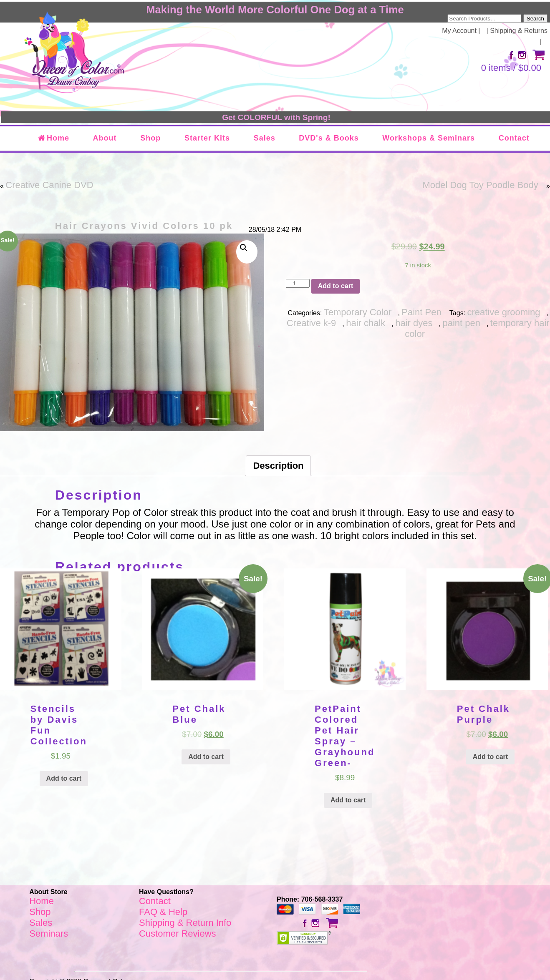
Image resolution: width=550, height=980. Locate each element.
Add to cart (336, 286)
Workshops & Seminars (429, 138)
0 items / (511, 68)
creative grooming (504, 312)
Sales (265, 138)
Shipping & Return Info (185, 923)
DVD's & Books (329, 138)
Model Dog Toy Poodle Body (480, 185)
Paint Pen (421, 312)
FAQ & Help (163, 912)
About (105, 138)
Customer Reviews (178, 934)
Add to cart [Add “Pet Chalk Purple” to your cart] (490, 757)
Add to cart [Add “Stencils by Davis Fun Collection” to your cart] (64, 778)
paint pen (461, 323)
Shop (150, 138)
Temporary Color (358, 312)
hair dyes (414, 323)
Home (53, 138)
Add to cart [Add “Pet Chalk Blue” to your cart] (206, 757)
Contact (514, 138)
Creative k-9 (312, 323)
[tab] (278, 466)
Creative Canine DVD (49, 185)
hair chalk (366, 323)
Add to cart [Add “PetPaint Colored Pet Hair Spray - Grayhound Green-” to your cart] (348, 800)
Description (278, 466)
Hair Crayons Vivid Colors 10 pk (144, 226)
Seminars (49, 934)
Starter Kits (207, 138)
